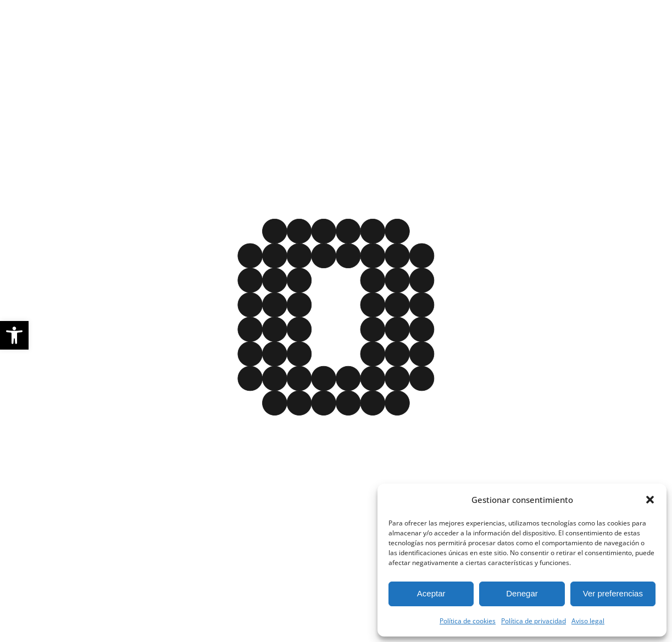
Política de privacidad (534, 621)
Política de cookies (468, 621)
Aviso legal (588, 621)
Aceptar (431, 593)
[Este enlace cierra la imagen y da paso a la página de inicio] (336, 324)
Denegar (522, 593)
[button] (14, 335)
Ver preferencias (613, 593)
